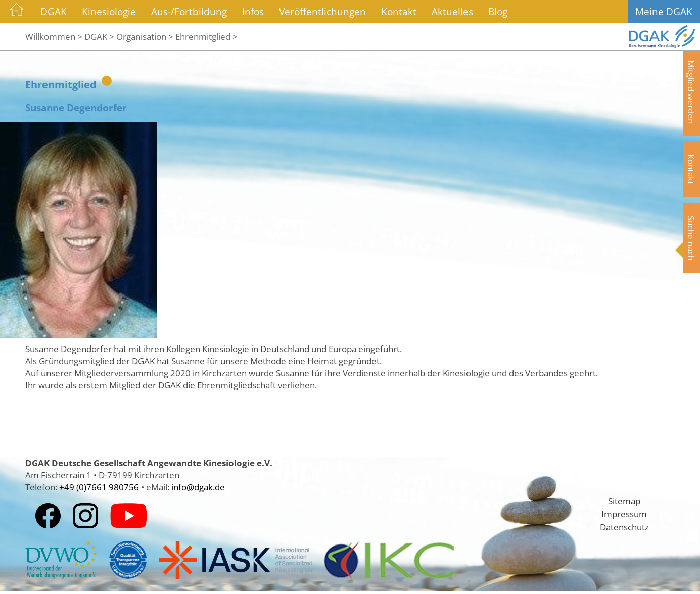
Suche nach (691, 238)
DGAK (54, 11)
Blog (498, 11)
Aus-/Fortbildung (189, 11)
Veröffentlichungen (322, 11)
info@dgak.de (198, 487)
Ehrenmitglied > (206, 36)
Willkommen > (54, 36)
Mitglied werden (691, 92)
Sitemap (624, 501)
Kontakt (399, 11)
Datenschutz (624, 527)
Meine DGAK (664, 11)
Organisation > (145, 36)
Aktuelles (452, 11)
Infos (253, 11)
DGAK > (99, 36)
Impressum (624, 514)
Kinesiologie (109, 11)
